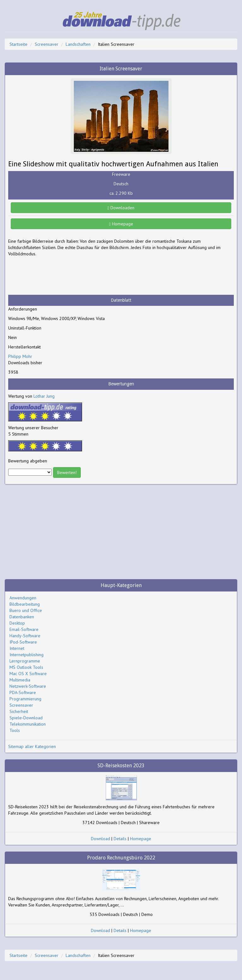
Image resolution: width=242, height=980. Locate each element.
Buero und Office (26, 610)
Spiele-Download (26, 718)
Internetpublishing (27, 655)
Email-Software (24, 629)
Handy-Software (25, 636)
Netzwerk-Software (28, 686)
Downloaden (121, 208)
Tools (15, 730)
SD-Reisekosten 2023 (121, 766)
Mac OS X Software (28, 674)
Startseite (18, 44)
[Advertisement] (59, 276)
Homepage (121, 224)
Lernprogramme (25, 661)
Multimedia (20, 680)
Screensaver (47, 44)
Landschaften (78, 44)
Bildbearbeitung (25, 604)
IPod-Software (23, 642)
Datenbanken (22, 617)
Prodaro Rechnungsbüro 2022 (121, 858)
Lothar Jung (44, 396)
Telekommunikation (28, 724)
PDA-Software (23, 692)
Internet (17, 648)
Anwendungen (23, 598)
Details (120, 839)
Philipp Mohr (20, 356)
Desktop (17, 623)
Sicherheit (19, 711)
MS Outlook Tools (26, 667)
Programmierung (25, 699)
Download (100, 839)
